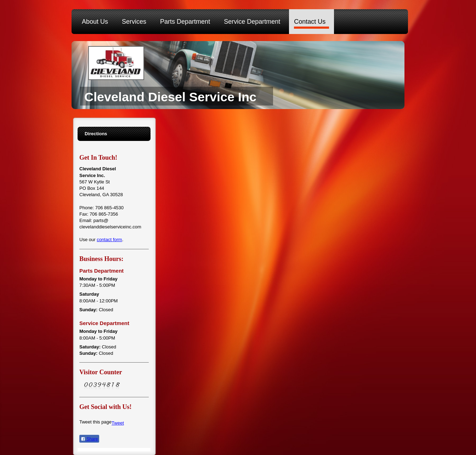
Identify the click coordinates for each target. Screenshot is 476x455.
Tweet (118, 423)
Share (89, 439)
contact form (109, 240)
